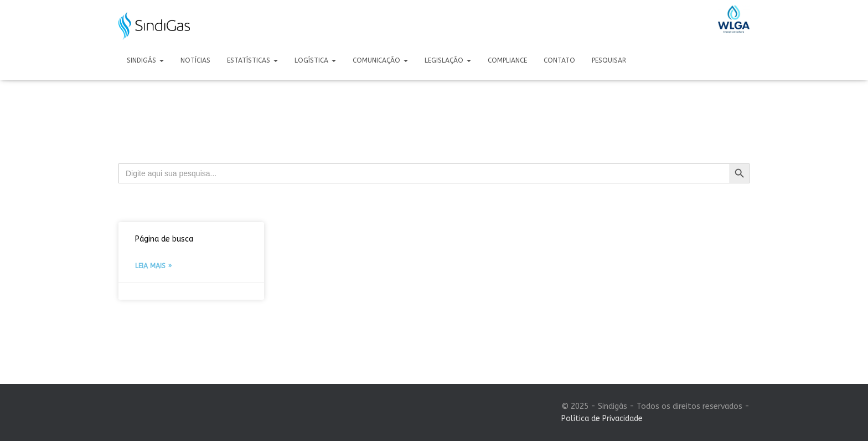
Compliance (507, 60)
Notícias (195, 60)
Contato (559, 60)
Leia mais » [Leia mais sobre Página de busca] (153, 266)
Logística (315, 60)
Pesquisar (609, 60)
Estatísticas (252, 60)
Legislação (448, 60)
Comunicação (380, 60)
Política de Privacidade (602, 419)
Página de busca (164, 239)
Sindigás (145, 60)
